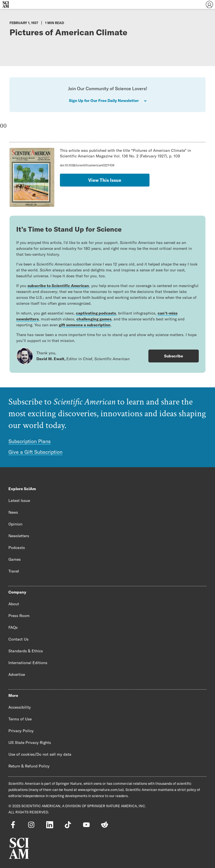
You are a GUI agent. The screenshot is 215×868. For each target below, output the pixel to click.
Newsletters (19, 536)
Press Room (19, 616)
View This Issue (105, 180)
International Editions (28, 663)
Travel (14, 571)
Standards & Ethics (26, 651)
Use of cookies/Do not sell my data (40, 754)
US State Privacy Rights (30, 743)
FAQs (13, 627)
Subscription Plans (30, 441)
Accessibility (20, 707)
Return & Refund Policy (29, 766)
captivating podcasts (96, 313)
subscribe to (58, 286)
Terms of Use (20, 719)
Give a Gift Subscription (35, 452)
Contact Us (18, 639)
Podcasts (17, 548)
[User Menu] (209, 4)
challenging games (94, 319)
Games (15, 559)
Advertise (17, 674)
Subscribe (174, 356)
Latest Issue (19, 501)
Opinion (15, 524)
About (14, 604)
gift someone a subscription (85, 325)
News (13, 512)
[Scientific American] (6, 4)
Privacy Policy (21, 731)
